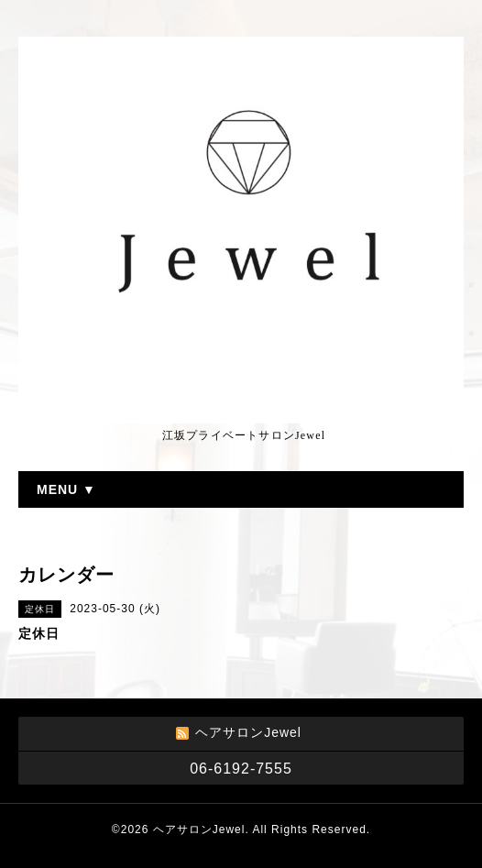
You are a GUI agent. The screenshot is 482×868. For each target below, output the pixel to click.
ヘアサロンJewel (199, 830)
